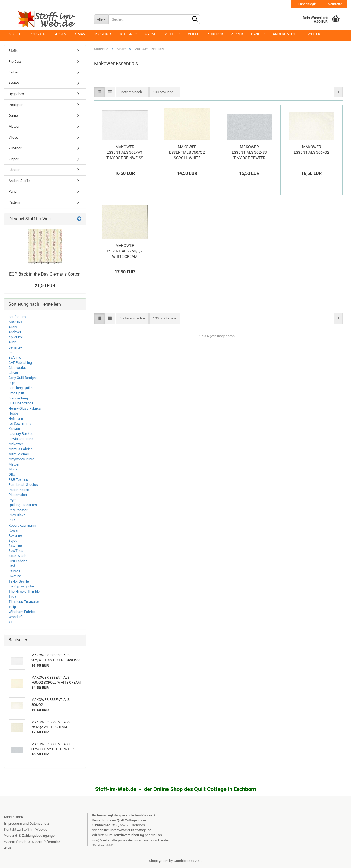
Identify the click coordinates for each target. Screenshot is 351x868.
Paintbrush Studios (23, 485)
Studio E (15, 571)
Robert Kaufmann (22, 525)
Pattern (14, 202)
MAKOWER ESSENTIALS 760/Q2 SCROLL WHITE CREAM (187, 153)
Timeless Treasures (24, 602)
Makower (16, 444)
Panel (13, 191)
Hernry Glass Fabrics (25, 408)
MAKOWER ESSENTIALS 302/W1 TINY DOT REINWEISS (125, 152)
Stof (12, 566)
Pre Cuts (37, 34)
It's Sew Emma (20, 423)
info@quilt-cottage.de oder (113, 840)
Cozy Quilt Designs (23, 378)
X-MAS (80, 34)
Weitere (315, 34)
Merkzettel (334, 4)
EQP (12, 383)
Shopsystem (159, 861)
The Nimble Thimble (24, 591)
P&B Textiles (18, 480)
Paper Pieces (19, 490)
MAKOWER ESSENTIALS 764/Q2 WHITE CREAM (125, 251)
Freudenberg (18, 398)
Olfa (12, 474)
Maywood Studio (21, 459)
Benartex (15, 347)
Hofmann (16, 419)
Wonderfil (16, 617)
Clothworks (17, 368)
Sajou (13, 540)
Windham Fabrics (22, 612)
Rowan (14, 530)
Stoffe (15, 34)
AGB (8, 848)
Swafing (15, 576)
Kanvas (14, 429)
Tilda (12, 596)
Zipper (237, 34)
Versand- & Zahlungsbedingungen (30, 836)
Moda (13, 469)
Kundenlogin (306, 4)
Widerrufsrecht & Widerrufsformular (32, 842)
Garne (150, 34)
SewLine (15, 546)
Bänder (258, 34)
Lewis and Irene (21, 439)
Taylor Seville (19, 581)
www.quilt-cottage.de (135, 830)
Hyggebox (102, 34)
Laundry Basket (21, 434)
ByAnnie (15, 357)
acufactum (17, 317)
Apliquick (16, 337)
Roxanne (15, 536)
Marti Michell (19, 454)
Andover (15, 332)
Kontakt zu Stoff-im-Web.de (26, 830)
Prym (12, 500)
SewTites (16, 551)
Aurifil (13, 342)
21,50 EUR (45, 286)
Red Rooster (18, 510)
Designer (128, 34)
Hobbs (14, 413)
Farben (60, 34)
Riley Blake (17, 515)
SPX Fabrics (18, 561)
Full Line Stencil (21, 403)
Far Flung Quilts (21, 388)
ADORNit (15, 322)
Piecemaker (18, 495)
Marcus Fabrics (21, 449)
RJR (12, 520)
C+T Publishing (20, 363)
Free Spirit (16, 393)
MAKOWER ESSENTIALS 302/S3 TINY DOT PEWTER (249, 152)
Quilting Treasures (23, 505)
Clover (13, 373)
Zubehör (215, 34)
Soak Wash (17, 556)
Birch (12, 352)
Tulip (12, 607)
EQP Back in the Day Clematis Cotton (45, 274)
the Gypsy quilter (21, 586)
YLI (11, 622)
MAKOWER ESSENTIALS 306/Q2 (312, 150)
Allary (13, 327)
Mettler (172, 34)
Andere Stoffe (286, 34)
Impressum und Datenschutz (27, 823)
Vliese (193, 34)
